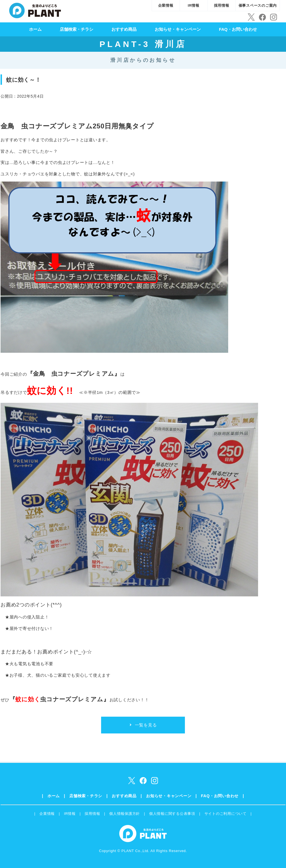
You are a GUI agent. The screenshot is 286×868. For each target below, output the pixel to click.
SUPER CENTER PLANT (35, 10)
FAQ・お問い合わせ (238, 29)
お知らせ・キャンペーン (178, 29)
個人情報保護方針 (125, 814)
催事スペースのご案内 (258, 5)
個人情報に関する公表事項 (172, 814)
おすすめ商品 (124, 29)
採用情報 (222, 5)
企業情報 (166, 5)
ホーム (35, 29)
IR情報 (194, 5)
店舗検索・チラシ (77, 29)
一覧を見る (146, 725)
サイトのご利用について (226, 814)
